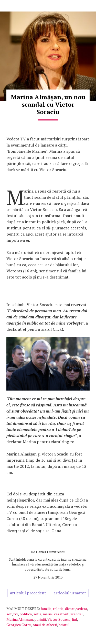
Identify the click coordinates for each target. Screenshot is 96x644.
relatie (58, 609)
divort (70, 609)
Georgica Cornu (19, 625)
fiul (74, 619)
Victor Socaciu (59, 619)
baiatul (64, 625)
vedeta (82, 609)
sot (9, 614)
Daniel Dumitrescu (51, 552)
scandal (76, 614)
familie (46, 609)
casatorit (61, 614)
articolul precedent (28, 593)
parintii (40, 619)
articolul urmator (70, 593)
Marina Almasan (20, 619)
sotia (37, 614)
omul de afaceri (45, 625)
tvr (16, 614)
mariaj (48, 614)
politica (26, 614)
